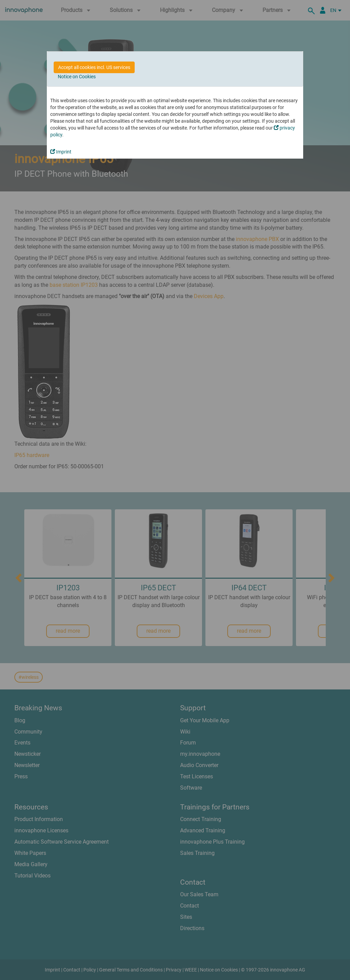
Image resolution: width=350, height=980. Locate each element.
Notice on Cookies (77, 77)
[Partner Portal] (323, 10)
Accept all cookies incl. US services (94, 67)
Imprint (61, 152)
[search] (312, 10)
